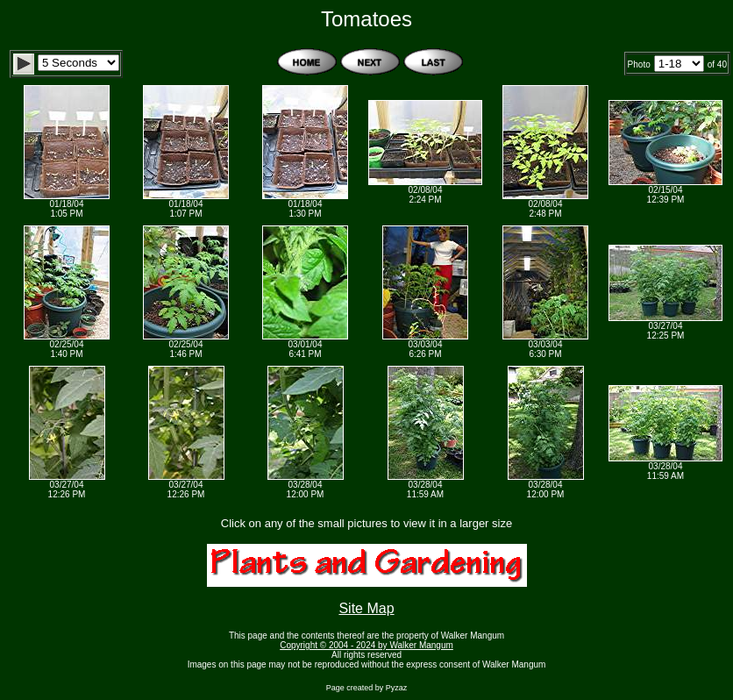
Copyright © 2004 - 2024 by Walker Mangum (366, 645)
